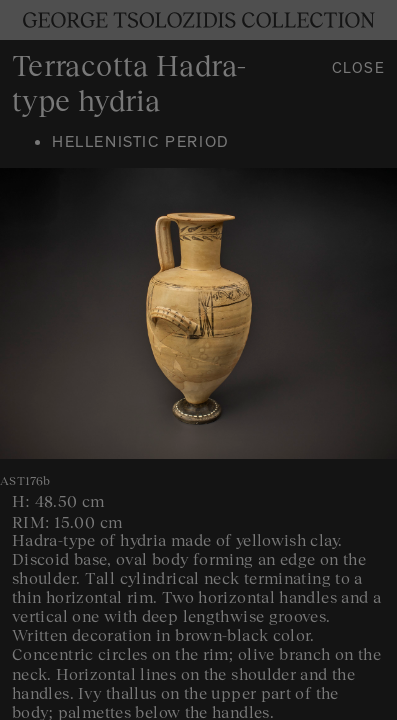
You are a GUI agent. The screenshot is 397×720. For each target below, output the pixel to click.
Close (359, 70)
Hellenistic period (141, 144)
